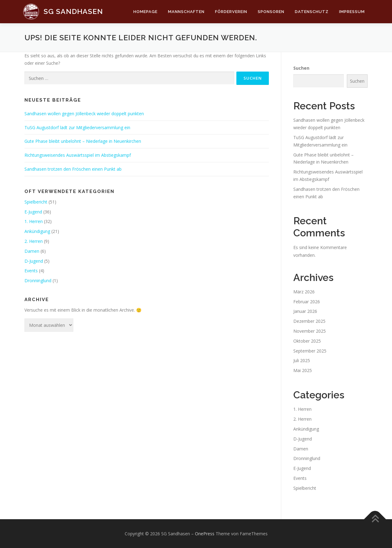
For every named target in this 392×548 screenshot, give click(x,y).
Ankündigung (37, 231)
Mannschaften (186, 12)
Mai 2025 (303, 370)
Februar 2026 (307, 302)
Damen (32, 251)
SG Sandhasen (73, 11)
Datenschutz (312, 12)
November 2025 (310, 331)
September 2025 (310, 351)
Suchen (301, 68)
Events (31, 271)
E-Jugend (33, 212)
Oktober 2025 (307, 341)
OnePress (205, 534)
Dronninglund (38, 281)
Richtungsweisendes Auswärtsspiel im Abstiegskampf (78, 155)
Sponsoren (271, 12)
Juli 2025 (302, 360)
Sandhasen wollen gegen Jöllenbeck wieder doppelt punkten (84, 114)
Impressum (352, 12)
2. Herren (34, 241)
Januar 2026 (305, 311)
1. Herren (34, 221)
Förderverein (231, 12)
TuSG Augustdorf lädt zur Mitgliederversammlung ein (77, 127)
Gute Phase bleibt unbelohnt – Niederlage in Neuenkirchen (83, 141)
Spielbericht (36, 202)
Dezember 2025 (309, 321)
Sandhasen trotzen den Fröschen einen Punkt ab (73, 169)
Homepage (145, 12)
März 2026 (304, 292)
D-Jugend (34, 261)
